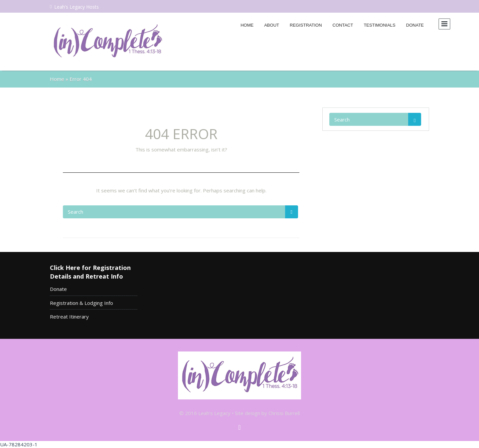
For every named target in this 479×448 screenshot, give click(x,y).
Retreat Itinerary (69, 317)
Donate (415, 25)
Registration (306, 25)
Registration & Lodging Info (81, 303)
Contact (343, 25)
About (272, 25)
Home (247, 25)
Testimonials (379, 25)
